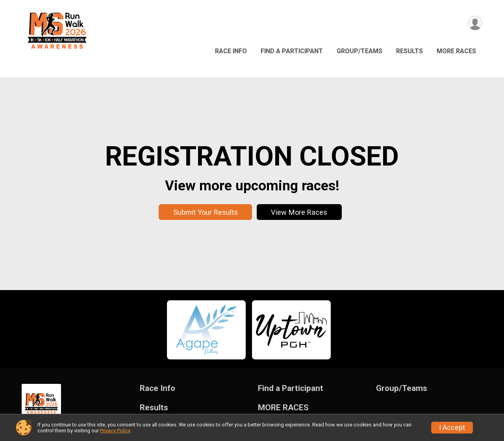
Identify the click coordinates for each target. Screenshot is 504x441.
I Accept (452, 428)
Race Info (231, 51)
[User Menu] (475, 23)
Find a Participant (292, 51)
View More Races (299, 212)
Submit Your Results (206, 212)
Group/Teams (359, 51)
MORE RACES (456, 51)
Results (409, 51)
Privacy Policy (115, 431)
